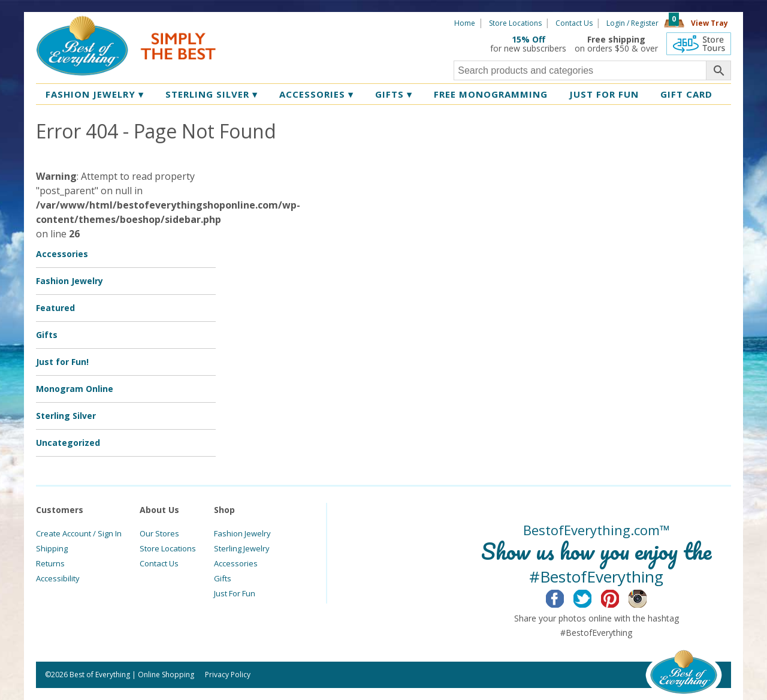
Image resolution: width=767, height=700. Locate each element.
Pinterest (619, 597)
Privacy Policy (228, 675)
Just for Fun (604, 94)
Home (465, 23)
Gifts (394, 94)
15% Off (529, 39)
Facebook (564, 597)
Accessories (316, 94)
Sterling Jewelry (242, 548)
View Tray (709, 23)
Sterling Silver (212, 94)
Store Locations (515, 23)
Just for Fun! (62, 362)
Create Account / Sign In (79, 533)
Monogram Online (75, 389)
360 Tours (699, 44)
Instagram (647, 597)
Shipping (52, 548)
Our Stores (159, 533)
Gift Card (686, 94)
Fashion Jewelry (95, 94)
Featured (55, 308)
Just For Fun (235, 593)
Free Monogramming (491, 94)
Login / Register (632, 23)
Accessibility (58, 578)
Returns (50, 563)
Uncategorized (68, 443)
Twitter (592, 597)
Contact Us (574, 23)
